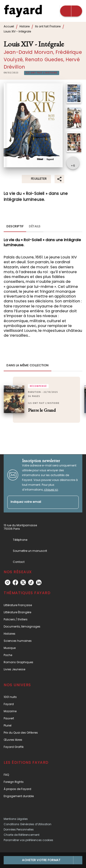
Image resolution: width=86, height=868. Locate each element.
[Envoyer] (73, 502)
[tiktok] (31, 582)
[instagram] (8, 582)
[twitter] (23, 582)
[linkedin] (39, 582)
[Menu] (71, 11)
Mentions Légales (16, 819)
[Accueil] (23, 11)
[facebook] (15, 582)
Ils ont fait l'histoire (48, 26)
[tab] (15, 226)
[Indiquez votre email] (37, 502)
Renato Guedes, (45, 59)
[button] (42, 73)
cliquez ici (51, 490)
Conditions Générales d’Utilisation (28, 824)
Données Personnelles (19, 829)
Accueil (9, 26)
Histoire (25, 26)
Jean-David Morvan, (30, 52)
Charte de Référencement (22, 835)
